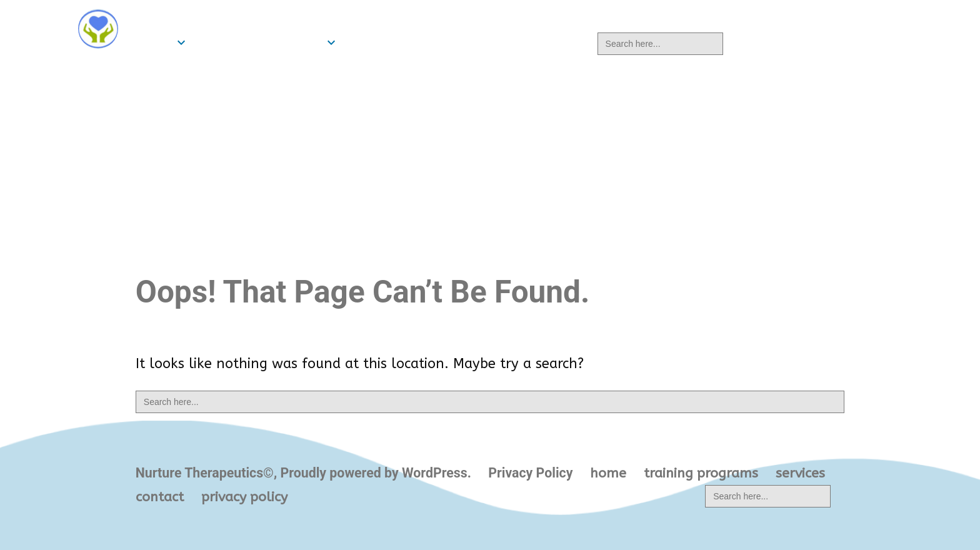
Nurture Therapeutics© (222, 17)
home (154, 42)
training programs (259, 42)
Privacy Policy (530, 473)
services (373, 42)
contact (443, 42)
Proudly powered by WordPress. (377, 473)
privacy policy (534, 42)
